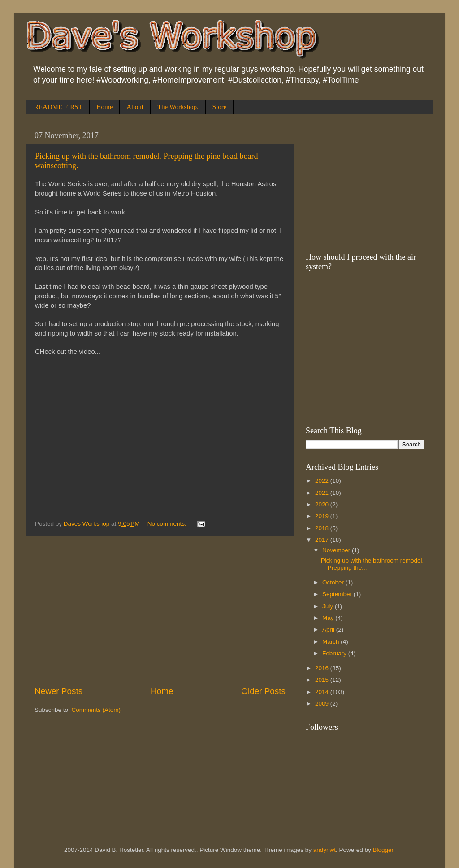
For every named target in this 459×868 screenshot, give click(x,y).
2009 (323, 704)
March (331, 642)
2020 (323, 504)
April (329, 630)
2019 (323, 516)
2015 (323, 680)
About (135, 107)
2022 (323, 481)
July (329, 606)
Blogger (383, 850)
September (338, 594)
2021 (323, 493)
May (329, 618)
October (334, 582)
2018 (323, 528)
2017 (323, 540)
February (335, 653)
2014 (323, 692)
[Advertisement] (160, 611)
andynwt (325, 850)
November (337, 550)
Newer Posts (58, 691)
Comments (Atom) (96, 710)
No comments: (168, 524)
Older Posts (263, 691)
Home (105, 107)
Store (220, 107)
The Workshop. (178, 107)
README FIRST (58, 107)
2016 (323, 668)
